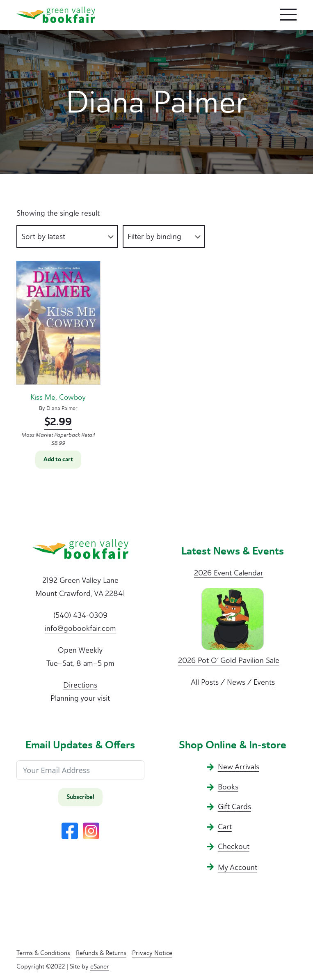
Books (228, 787)
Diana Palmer (62, 408)
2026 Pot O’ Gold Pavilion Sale (229, 660)
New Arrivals (239, 767)
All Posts (205, 682)
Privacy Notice (152, 953)
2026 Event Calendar (229, 573)
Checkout (234, 847)
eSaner (100, 966)
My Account (238, 867)
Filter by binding (154, 237)
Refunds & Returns (101, 953)
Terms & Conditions (43, 953)
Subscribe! (80, 797)
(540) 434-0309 (80, 615)
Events (264, 682)
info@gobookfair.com (80, 628)
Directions (80, 685)
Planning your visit (80, 698)
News (236, 682)
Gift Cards (234, 807)
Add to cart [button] (58, 459)
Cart (225, 827)
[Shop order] (67, 237)
